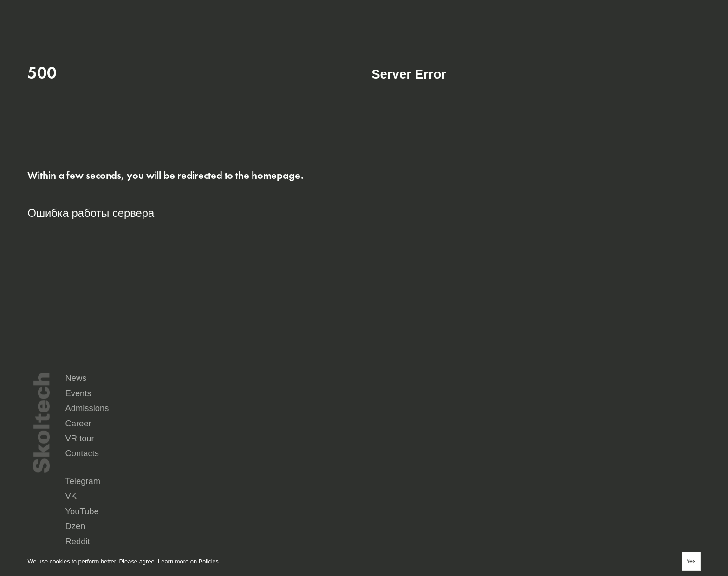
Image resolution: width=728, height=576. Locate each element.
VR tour (495, 440)
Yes (690, 560)
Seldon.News (642, 479)
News (382, 422)
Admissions (612, 422)
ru (639, 13)
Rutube (465, 479)
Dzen (631, 471)
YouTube (551, 471)
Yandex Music (558, 479)
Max (377, 486)
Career (384, 440)
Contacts (607, 440)
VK (459, 471)
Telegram (384, 471)
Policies (209, 560)
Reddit (380, 479)
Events (494, 422)
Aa (694, 13)
